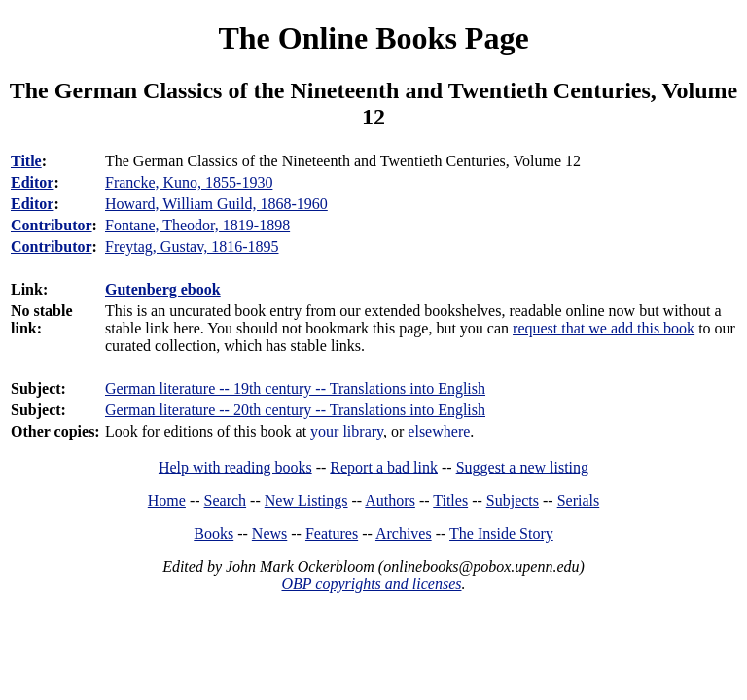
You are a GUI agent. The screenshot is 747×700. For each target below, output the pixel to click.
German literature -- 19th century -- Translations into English (295, 388)
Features (332, 533)
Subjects (513, 500)
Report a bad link (384, 467)
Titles (450, 500)
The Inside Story (501, 533)
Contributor (52, 225)
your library (347, 431)
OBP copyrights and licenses (371, 584)
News (269, 533)
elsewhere (439, 431)
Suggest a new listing (522, 467)
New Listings (306, 500)
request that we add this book (604, 328)
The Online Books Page (373, 38)
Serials (579, 500)
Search (226, 500)
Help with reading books (235, 467)
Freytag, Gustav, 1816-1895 (192, 246)
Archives (404, 533)
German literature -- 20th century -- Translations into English (295, 410)
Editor (32, 182)
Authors (390, 500)
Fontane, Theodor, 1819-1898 (197, 225)
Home (167, 500)
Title (26, 161)
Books (213, 533)
